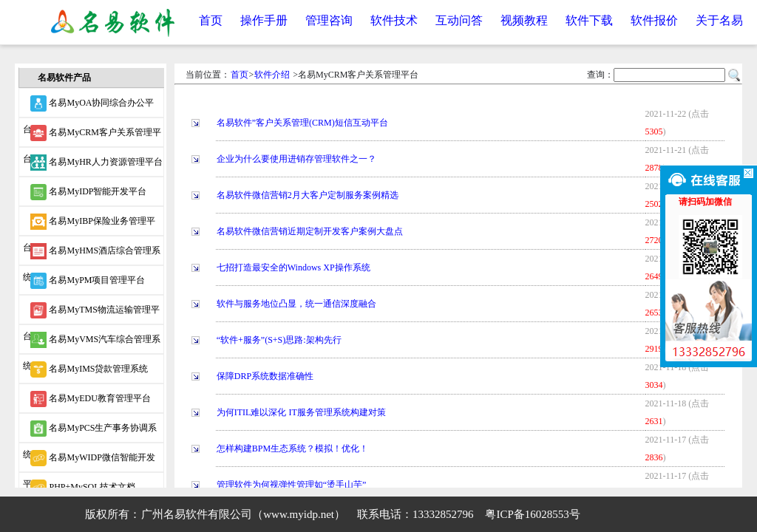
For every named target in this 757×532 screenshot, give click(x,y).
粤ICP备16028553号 (532, 514)
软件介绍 (272, 75)
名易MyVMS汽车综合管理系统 (92, 343)
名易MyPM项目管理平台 (88, 281)
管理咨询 (329, 20)
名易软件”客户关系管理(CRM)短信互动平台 (302, 123)
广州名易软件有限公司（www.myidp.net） (243, 514)
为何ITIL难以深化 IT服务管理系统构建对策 (301, 412)
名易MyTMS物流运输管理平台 (91, 313)
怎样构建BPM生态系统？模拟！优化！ (292, 449)
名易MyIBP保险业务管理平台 (89, 225)
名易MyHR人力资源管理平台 (96, 163)
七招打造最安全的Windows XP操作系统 (293, 267)
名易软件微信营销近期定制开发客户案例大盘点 (310, 231)
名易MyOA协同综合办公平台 (88, 106)
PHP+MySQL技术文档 (82, 488)
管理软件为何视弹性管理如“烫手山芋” (292, 485)
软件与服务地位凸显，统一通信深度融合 (296, 304)
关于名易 (719, 20)
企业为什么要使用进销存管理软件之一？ (296, 159)
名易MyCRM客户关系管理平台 (92, 136)
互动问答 (459, 20)
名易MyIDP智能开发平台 (88, 192)
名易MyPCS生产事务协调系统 (90, 432)
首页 (211, 20)
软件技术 (394, 20)
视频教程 (524, 20)
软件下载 (589, 20)
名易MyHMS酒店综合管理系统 (92, 254)
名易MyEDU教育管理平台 (90, 399)
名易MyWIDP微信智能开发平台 (89, 461)
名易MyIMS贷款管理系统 (89, 369)
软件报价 (654, 20)
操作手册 (264, 20)
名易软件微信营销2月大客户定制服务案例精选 (308, 195)
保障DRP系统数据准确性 (265, 376)
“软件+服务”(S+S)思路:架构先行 (279, 340)
